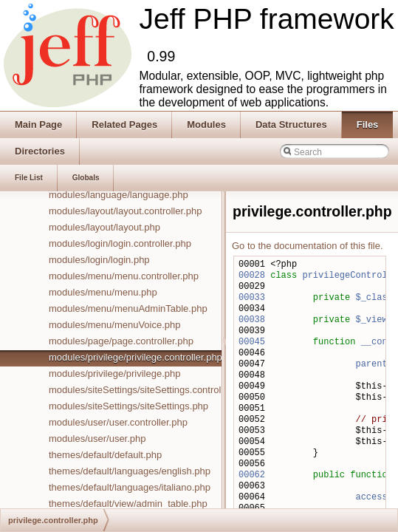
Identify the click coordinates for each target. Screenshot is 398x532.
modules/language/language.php (119, 195)
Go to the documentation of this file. (308, 246)
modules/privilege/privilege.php (115, 374)
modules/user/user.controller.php (118, 422)
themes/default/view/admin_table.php (128, 504)
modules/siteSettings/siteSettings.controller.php (149, 390)
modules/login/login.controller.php (120, 243)
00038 (252, 320)
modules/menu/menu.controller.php (124, 276)
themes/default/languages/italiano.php (130, 487)
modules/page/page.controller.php (121, 341)
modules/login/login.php (99, 260)
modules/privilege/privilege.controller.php (135, 357)
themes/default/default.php (105, 455)
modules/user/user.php (97, 439)
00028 (252, 276)
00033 (252, 298)
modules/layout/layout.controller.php (125, 211)
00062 (252, 475)
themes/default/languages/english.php (130, 471)
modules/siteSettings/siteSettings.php (128, 406)
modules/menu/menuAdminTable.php (128, 308)
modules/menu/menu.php (103, 292)
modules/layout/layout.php (104, 227)
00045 (252, 342)
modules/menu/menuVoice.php (115, 325)
